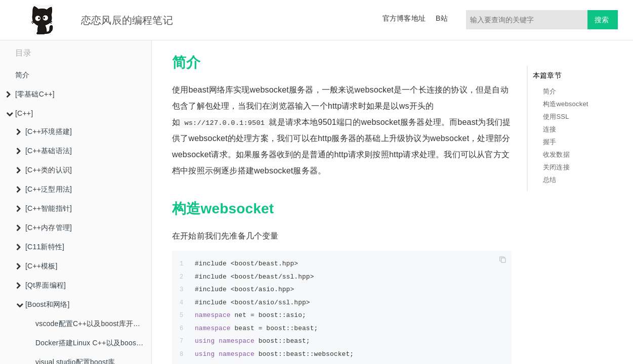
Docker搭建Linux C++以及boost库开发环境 (93, 343)
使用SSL (556, 117)
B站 (442, 18)
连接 (550, 129)
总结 (550, 180)
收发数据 (556, 154)
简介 (22, 75)
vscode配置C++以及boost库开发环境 (93, 324)
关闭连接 (556, 167)
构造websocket (566, 104)
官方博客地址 (404, 18)
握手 (550, 142)
